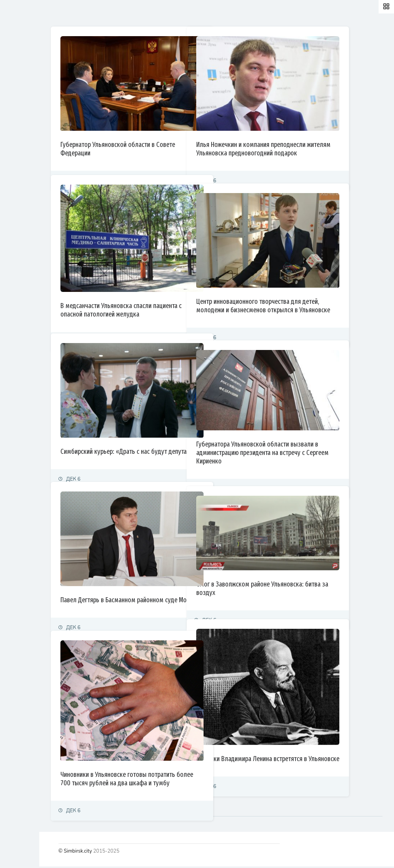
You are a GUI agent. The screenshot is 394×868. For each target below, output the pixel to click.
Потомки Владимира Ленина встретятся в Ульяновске (316, 738)
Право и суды (23, 123)
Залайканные (138, 13)
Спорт (14, 173)
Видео (15, 224)
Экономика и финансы (33, 106)
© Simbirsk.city (140, 853)
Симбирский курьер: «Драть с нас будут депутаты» (178, 436)
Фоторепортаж (25, 207)
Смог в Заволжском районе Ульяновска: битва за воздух (315, 573)
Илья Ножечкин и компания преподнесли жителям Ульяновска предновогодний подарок (316, 133)
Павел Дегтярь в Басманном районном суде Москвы (177, 584)
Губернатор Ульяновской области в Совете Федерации (172, 129)
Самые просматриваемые (205, 13)
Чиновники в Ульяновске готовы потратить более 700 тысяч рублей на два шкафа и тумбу (176, 757)
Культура (18, 157)
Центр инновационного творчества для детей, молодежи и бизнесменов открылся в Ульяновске (313, 290)
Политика (19, 89)
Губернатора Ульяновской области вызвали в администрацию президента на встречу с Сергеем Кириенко (316, 436)
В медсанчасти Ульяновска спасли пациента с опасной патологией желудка (179, 287)
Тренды (16, 190)
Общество (19, 140)
